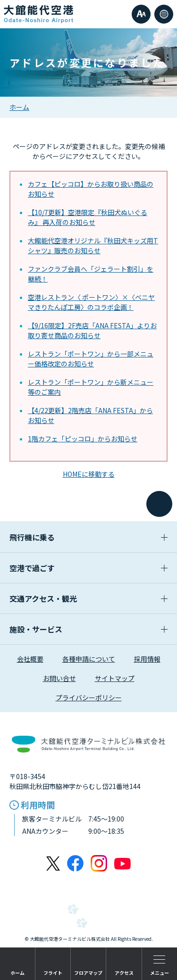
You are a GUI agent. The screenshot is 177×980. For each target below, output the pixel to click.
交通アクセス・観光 (88, 598)
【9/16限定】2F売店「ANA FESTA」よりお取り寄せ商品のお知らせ (92, 330)
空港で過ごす (88, 568)
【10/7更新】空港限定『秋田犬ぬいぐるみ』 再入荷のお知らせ (88, 217)
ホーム (19, 107)
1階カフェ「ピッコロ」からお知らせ (83, 439)
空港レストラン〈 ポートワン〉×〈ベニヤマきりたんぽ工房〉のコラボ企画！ (91, 302)
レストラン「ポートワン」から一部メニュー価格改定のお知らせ (91, 359)
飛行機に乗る (88, 537)
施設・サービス (88, 629)
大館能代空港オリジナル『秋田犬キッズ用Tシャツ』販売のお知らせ (93, 245)
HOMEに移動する (89, 474)
